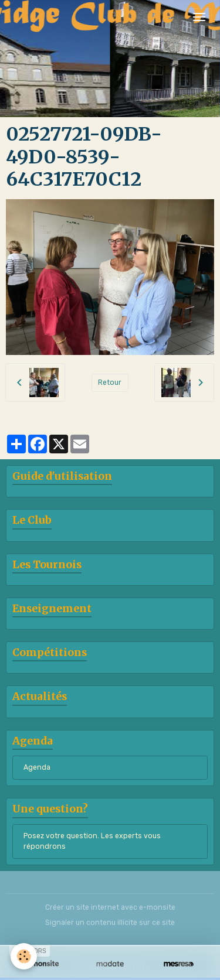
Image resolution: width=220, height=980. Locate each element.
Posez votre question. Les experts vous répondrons (92, 841)
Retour (110, 383)
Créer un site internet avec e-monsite (110, 907)
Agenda (37, 767)
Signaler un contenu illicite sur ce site (110, 923)
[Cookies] (24, 956)
